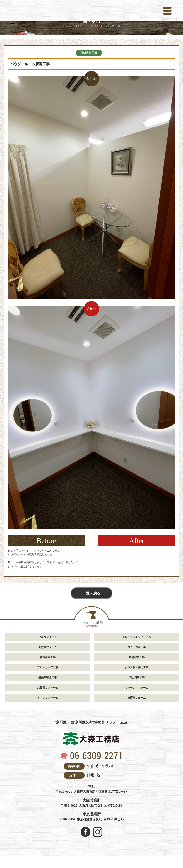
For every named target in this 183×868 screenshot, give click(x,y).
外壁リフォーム (48, 647)
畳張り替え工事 (48, 678)
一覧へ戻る (91, 594)
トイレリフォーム (48, 698)
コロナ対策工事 (137, 647)
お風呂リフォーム (48, 688)
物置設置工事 (48, 658)
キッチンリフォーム (137, 688)
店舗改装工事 (89, 53)
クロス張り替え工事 (137, 668)
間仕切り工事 (137, 678)
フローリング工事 (48, 668)
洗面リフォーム (137, 698)
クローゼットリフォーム (137, 637)
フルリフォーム (48, 637)
